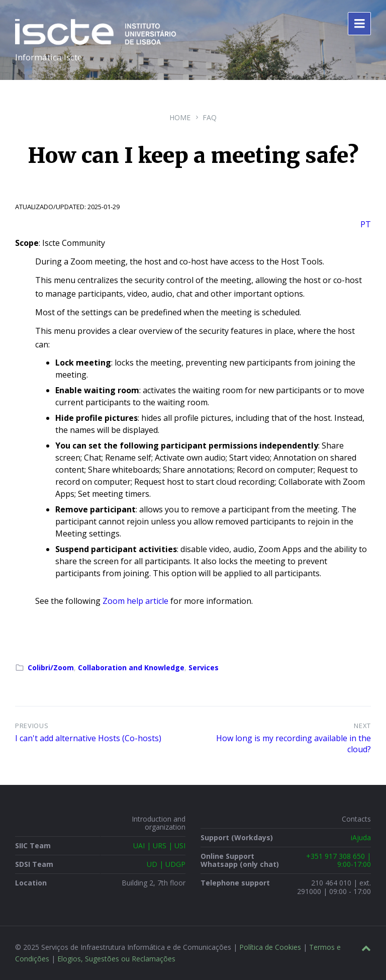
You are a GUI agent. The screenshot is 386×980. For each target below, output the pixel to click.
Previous (32, 726)
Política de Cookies (270, 947)
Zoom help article (135, 601)
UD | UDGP (166, 864)
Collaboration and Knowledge (131, 667)
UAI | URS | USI (159, 845)
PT (366, 224)
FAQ (210, 117)
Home (180, 117)
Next (362, 726)
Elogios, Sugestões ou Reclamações (116, 959)
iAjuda (361, 837)
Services (204, 667)
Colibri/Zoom (51, 667)
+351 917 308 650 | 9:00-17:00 (339, 860)
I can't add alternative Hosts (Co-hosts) (88, 738)
